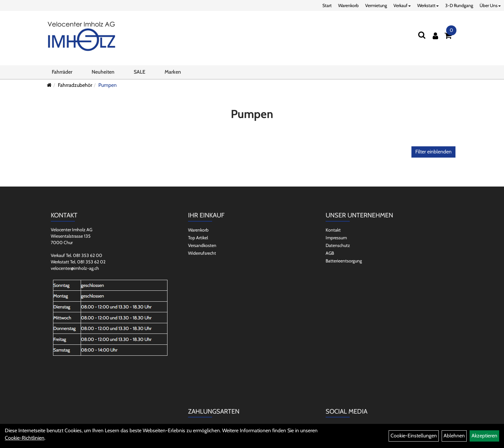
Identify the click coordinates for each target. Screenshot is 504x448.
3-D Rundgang (459, 5)
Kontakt (333, 230)
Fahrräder (62, 72)
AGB (330, 253)
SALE (139, 72)
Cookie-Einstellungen (414, 436)
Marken (173, 72)
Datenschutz (338, 245)
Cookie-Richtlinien (25, 438)
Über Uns (490, 5)
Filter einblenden (433, 152)
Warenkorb (348, 5)
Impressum (336, 238)
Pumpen (108, 85)
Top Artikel (198, 238)
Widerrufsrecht (202, 253)
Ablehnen (454, 436)
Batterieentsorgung (344, 261)
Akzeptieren (484, 436)
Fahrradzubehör (75, 85)
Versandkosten (202, 245)
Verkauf (402, 5)
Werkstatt (428, 5)
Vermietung (376, 5)
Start (327, 5)
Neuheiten (103, 72)
